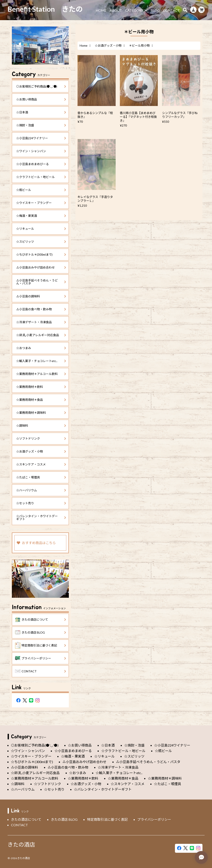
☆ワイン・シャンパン (41, 151)
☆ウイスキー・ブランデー (41, 203)
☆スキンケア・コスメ (41, 464)
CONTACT (171, 10)
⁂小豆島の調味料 (41, 296)
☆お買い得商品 (41, 99)
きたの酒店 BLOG (41, 633)
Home (84, 45)
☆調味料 (41, 426)
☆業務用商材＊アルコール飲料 (41, 374)
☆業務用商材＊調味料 (41, 413)
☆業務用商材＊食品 (41, 400)
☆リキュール (41, 229)
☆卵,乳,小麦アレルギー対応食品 (41, 335)
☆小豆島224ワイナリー (41, 138)
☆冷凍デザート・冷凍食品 (41, 322)
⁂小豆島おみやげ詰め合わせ (41, 267)
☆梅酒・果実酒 (41, 216)
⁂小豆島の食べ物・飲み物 (41, 309)
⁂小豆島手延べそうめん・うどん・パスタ (41, 282)
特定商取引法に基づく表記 (41, 645)
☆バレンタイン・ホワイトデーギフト (41, 518)
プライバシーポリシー (41, 658)
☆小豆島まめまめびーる (41, 164)
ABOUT (116, 10)
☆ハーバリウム (41, 490)
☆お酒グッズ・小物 (108, 45)
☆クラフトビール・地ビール (41, 177)
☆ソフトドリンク (41, 438)
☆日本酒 (41, 112)
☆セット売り (41, 503)
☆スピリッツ (41, 242)
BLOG (155, 10)
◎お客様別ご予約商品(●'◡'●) (41, 86)
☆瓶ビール (41, 190)
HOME (101, 10)
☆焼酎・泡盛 (41, 125)
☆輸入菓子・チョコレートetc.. (41, 361)
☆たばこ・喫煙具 (41, 477)
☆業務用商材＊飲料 (41, 387)
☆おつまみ (41, 348)
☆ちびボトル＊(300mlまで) (41, 254)
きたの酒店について (41, 620)
